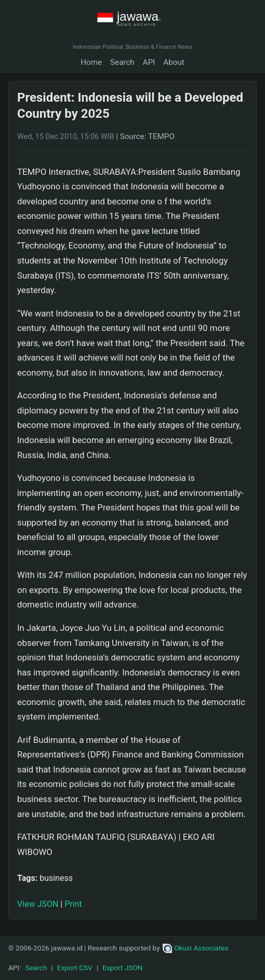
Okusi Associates (196, 948)
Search (122, 62)
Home (91, 62)
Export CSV (75, 968)
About (174, 62)
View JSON (38, 904)
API (149, 62)
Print (73, 904)
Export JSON (122, 968)
